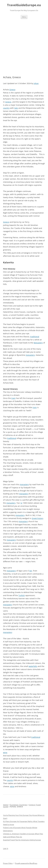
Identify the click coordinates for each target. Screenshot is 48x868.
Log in (6, 848)
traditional (35, 337)
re (21, 503)
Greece (12, 90)
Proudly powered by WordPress (26, 863)
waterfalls (33, 666)
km (31, 571)
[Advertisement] (24, 44)
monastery (30, 355)
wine (5, 753)
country (6, 108)
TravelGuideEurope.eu (24, 5)
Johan (36, 83)
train (13, 398)
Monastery (38, 343)
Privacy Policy (8, 863)
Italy (16, 108)
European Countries (19, 805)
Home (6, 805)
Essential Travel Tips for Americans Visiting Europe (22, 840)
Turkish (22, 595)
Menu (24, 17)
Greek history (37, 518)
